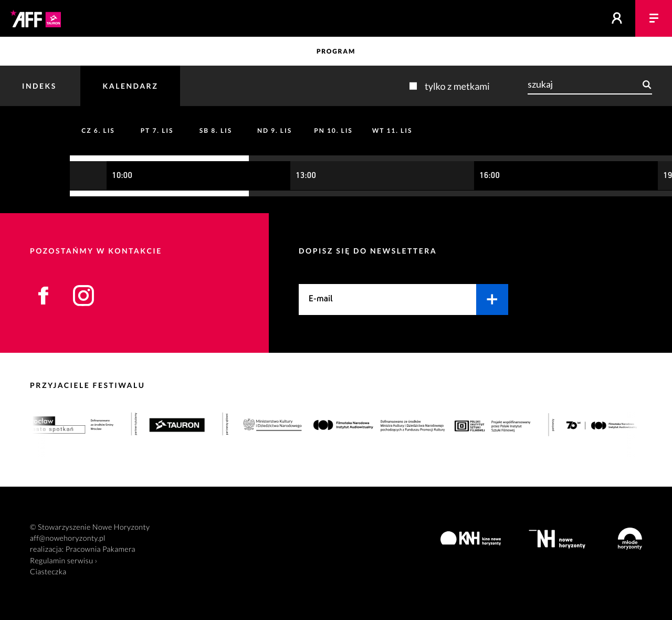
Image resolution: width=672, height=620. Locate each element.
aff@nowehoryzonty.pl (68, 538)
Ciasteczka (48, 572)
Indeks (39, 86)
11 (392, 130)
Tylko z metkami (457, 86)
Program (336, 51)
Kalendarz (130, 86)
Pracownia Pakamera (101, 549)
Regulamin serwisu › (64, 561)
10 (333, 130)
